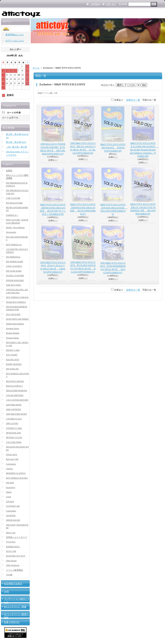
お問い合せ (111, 4)
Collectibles (11, 511)
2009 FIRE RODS (14, 405)
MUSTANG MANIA (15, 381)
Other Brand (11, 561)
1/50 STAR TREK (14, 442)
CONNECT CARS (14, 428)
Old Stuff (10, 483)
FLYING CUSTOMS (15, 275)
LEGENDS (11, 515)
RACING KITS (13, 359)
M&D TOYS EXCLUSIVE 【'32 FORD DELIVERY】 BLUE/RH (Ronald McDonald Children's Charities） (144, 150)
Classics (9, 468)
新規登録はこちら (15, 35)
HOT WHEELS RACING (17, 478)
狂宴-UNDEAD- (12, 622)
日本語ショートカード (16, 537)
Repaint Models (13, 333)
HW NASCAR (12, 369)
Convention (11, 464)
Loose (9, 497)
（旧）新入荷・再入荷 (16, 147)
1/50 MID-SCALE (14, 419)
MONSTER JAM (13, 433)
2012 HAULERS (13, 314)
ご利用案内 (95, 4)
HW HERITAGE (13, 257)
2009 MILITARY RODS (16, 414)
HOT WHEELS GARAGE (17, 297)
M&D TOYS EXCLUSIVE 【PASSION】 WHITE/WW (113, 148)
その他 (9, 575)
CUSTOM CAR (13, 506)
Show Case (11, 533)
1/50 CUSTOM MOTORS (17, 400)
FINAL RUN (12, 454)
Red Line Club (12, 459)
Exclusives (11, 487)
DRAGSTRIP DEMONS (16, 390)
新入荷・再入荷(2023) (16, 142)
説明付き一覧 (133, 100)
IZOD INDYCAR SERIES (17, 319)
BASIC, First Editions (15, 227)
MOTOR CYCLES (14, 437)
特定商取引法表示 (13, 584)
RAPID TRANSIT (14, 364)
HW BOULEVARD (14, 203)
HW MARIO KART (15, 261)
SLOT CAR (11, 551)
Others (9, 492)
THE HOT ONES (13, 285)
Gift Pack (10, 501)
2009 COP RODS (13, 409)
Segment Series (12, 328)
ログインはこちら (15, 41)
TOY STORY (12, 355)
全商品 (9, 171)
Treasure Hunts (12, 338)
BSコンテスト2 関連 (15, 607)
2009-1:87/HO (12, 423)
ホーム (36, 68)
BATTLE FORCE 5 (14, 386)
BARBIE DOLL (13, 547)
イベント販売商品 (14, 570)
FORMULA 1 (12, 215)
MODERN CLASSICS (16, 473)
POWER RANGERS (15, 280)
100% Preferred (13, 565)
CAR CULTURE (13, 198)
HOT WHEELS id (14, 245)
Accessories (11, 232)
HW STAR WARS (14, 271)
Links (6, 591)
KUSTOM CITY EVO (16, 556)
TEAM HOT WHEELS (16, 302)
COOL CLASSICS (14, 266)
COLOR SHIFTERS (15, 395)
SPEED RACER (13, 520)
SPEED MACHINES (15, 324)
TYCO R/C (11, 542)
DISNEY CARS (13, 350)
